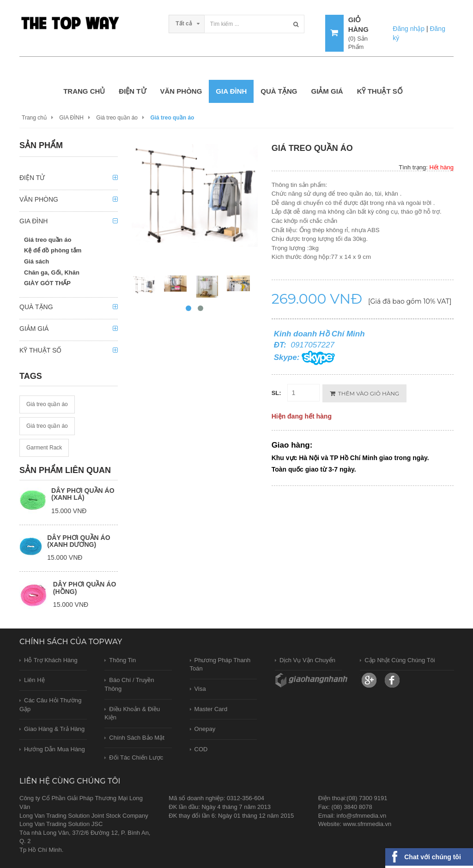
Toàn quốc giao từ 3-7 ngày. (314, 469)
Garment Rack (44, 448)
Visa (200, 689)
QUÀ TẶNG (279, 91)
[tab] (69, 180)
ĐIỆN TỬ (132, 91)
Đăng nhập (409, 29)
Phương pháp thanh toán (220, 664)
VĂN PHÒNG (181, 91)
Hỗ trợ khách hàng (51, 660)
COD (201, 749)
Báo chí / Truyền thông (129, 684)
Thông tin (122, 660)
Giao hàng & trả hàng (54, 729)
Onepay (205, 729)
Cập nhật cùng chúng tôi (400, 660)
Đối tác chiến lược (136, 757)
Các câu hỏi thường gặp (50, 705)
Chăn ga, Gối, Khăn (52, 272)
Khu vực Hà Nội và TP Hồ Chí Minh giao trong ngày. (350, 458)
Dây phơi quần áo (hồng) (85, 588)
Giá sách (36, 261)
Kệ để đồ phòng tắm (53, 250)
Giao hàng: (292, 445)
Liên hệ (34, 680)
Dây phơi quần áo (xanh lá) (83, 494)
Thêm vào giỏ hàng (364, 393)
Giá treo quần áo (117, 118)
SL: (276, 393)
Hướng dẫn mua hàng (55, 749)
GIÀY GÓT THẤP (47, 283)
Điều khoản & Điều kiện (132, 713)
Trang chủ (84, 91)
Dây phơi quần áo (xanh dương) (79, 541)
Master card (211, 709)
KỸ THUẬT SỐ (380, 91)
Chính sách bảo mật (137, 738)
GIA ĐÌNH (231, 91)
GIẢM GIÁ (327, 91)
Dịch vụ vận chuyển (307, 660)
